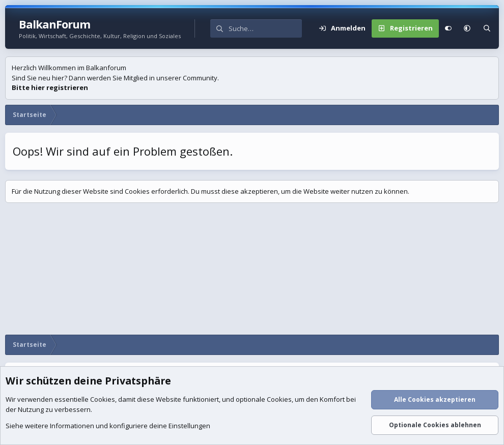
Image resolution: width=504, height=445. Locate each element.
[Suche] (265, 28)
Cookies (103, 400)
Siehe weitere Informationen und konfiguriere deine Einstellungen (108, 426)
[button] (467, 28)
